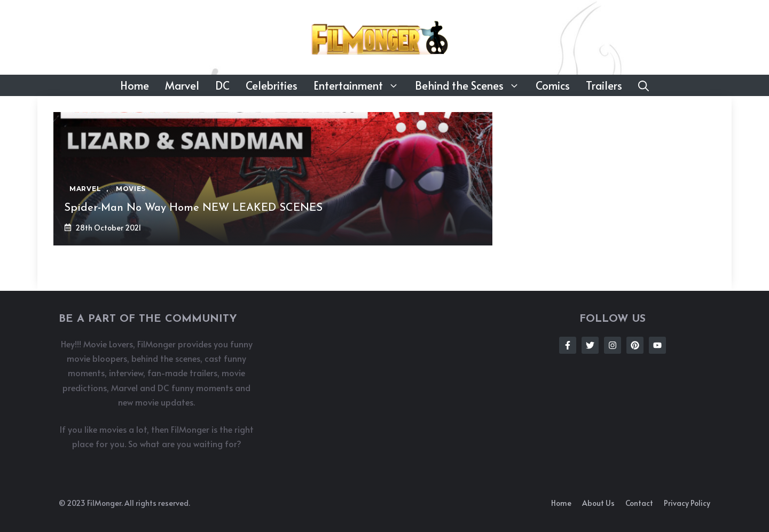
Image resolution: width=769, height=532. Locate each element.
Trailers (604, 85)
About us (598, 503)
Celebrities (272, 85)
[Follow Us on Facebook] (568, 345)
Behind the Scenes (471, 85)
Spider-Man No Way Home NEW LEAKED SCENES (193, 208)
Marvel (182, 85)
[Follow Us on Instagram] (613, 345)
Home (135, 85)
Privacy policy (687, 503)
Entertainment (360, 85)
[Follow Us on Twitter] (590, 345)
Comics (553, 85)
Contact (639, 503)
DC (222, 85)
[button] (644, 85)
